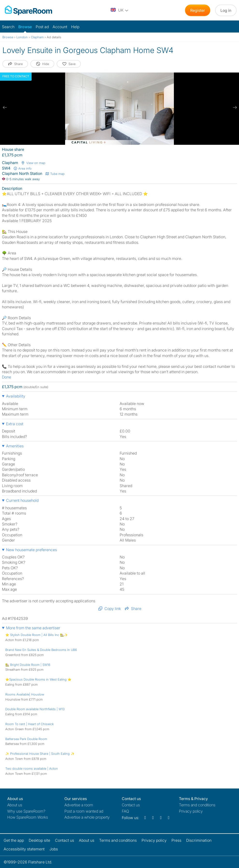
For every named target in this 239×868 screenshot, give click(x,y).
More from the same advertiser (33, 628)
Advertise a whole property (87, 817)
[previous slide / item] (5, 107)
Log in (226, 10)
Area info (22, 168)
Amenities (15, 446)
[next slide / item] (234, 107)
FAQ (125, 811)
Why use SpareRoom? (26, 811)
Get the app (14, 840)
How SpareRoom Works (28, 817)
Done (7, 377)
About (15, 805)
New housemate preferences (31, 550)
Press (176, 840)
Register (198, 10)
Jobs (54, 849)
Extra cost (15, 424)
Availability (16, 396)
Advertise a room (79, 805)
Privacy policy (191, 811)
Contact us (131, 805)
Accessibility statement (24, 849)
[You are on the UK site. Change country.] (120, 10)
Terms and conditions (197, 805)
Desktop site (39, 840)
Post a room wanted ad (84, 811)
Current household (22, 500)
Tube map (55, 174)
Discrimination (199, 840)
